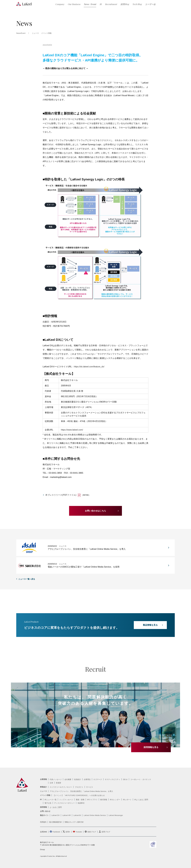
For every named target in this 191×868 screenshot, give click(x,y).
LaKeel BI (77, 815)
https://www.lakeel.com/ (72, 430)
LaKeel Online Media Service (95, 815)
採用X (68, 832)
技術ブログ (92, 832)
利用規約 (43, 822)
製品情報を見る (150, 625)
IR (101, 4)
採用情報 (43, 807)
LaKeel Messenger (116, 815)
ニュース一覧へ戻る (27, 579)
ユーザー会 (150, 4)
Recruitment (111, 4)
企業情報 (43, 779)
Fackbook (56, 832)
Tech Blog (137, 4)
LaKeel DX (55, 815)
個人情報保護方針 (55, 822)
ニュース (43, 791)
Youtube (79, 832)
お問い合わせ (45, 811)
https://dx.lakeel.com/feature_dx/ (89, 367)
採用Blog (125, 4)
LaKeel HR (67, 815)
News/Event (21, 33)
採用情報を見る (151, 747)
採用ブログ (106, 832)
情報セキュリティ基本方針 (74, 822)
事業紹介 (43, 787)
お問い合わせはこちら (95, 511)
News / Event (90, 4)
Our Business (74, 4)
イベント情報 (46, 33)
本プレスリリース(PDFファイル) (61, 495)
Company (60, 4)
